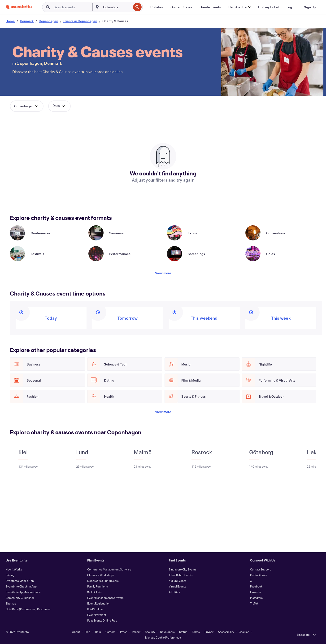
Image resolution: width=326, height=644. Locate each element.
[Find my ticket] (268, 7)
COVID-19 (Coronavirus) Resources (28, 609)
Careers (110, 632)
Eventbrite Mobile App (20, 581)
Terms (196, 632)
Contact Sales (259, 575)
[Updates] (157, 7)
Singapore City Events (183, 569)
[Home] (19, 7)
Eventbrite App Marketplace (23, 592)
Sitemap (11, 603)
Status (183, 632)
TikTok (254, 603)
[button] (239, 7)
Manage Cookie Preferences (163, 637)
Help (98, 632)
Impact (136, 632)
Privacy (209, 632)
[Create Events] (210, 7)
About (76, 632)
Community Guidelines (20, 598)
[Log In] (291, 7)
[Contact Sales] (181, 7)
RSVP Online (95, 609)
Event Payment (97, 615)
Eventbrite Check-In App (21, 586)
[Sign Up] (310, 7)
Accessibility (226, 632)
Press (124, 632)
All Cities (174, 592)
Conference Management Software (109, 569)
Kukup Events (177, 581)
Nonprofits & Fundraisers (103, 581)
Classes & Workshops (101, 575)
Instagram (256, 598)
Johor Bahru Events (181, 575)
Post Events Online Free (102, 620)
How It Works (14, 569)
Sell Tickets (94, 592)
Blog (87, 632)
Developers (167, 632)
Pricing (10, 575)
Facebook (256, 586)
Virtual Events (177, 586)
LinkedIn (256, 592)
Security (150, 632)
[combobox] (117, 7)
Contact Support (260, 569)
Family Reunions (98, 586)
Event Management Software (105, 598)
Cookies (244, 632)
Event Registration (99, 603)
